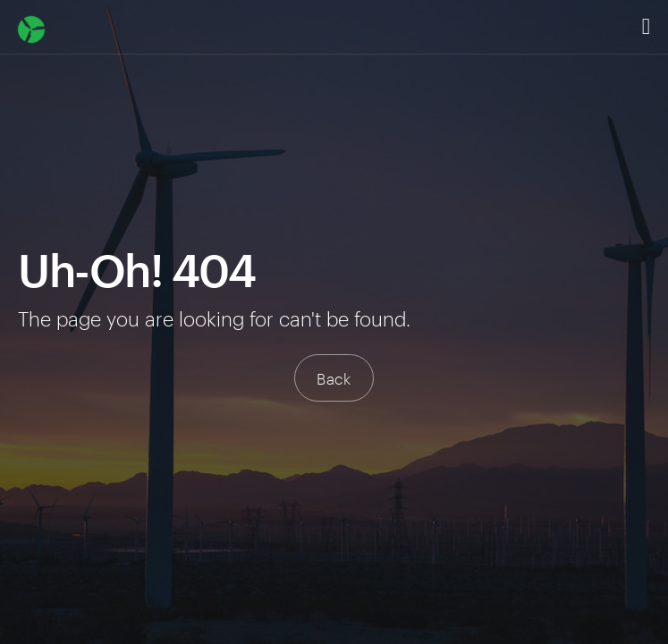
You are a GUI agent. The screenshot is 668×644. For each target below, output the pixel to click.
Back (334, 377)
